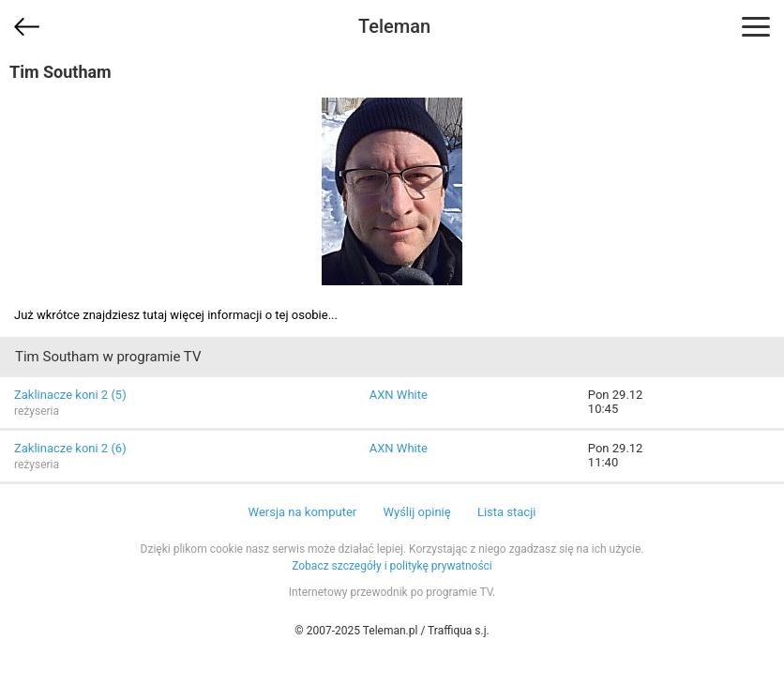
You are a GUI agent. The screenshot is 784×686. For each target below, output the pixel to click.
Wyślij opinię (416, 512)
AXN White (399, 395)
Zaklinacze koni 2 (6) (70, 448)
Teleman (394, 26)
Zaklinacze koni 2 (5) (70, 395)
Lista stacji (507, 512)
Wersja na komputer (303, 512)
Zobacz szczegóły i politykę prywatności (392, 566)
